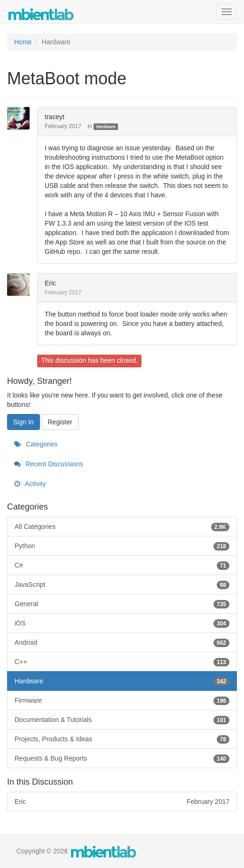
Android (122, 642)
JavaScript (122, 584)
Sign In (24, 422)
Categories (36, 444)
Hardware (106, 127)
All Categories (122, 527)
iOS (122, 623)
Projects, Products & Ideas (122, 739)
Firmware (122, 700)
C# (122, 565)
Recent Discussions (49, 464)
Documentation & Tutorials (122, 720)
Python (122, 546)
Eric (50, 283)
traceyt (55, 117)
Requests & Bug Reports (122, 758)
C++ (122, 662)
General (122, 604)
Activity (30, 484)
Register (60, 422)
